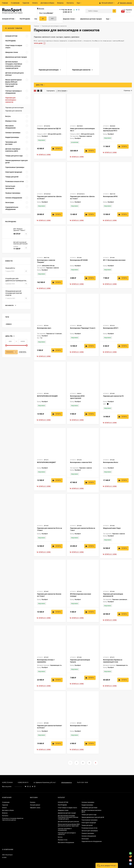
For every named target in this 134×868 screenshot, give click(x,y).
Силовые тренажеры (88, 802)
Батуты (60, 837)
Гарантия (26, 3)
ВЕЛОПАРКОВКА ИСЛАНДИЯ (47, 396)
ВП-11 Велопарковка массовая (114, 260)
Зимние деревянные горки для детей (93, 817)
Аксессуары (85, 839)
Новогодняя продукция (89, 823)
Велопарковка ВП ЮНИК (79, 260)
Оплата (35, 3)
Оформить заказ (35, 808)
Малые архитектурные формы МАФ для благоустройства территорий (69, 825)
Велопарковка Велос (111, 462)
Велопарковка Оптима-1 (79, 726)
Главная (5, 3)
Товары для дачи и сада (89, 815)
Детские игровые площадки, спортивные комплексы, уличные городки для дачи (68, 817)
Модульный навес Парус (112, 528)
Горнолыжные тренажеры (90, 820)
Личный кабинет (35, 805)
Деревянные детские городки (67, 813)
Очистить (23, 352)
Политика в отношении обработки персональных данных (13, 819)
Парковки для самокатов (14, 111)
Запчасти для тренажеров (90, 831)
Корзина (33, 802)
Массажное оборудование (66, 842)
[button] (107, 865)
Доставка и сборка (47, 3)
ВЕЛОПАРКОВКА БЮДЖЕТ (47, 462)
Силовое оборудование (89, 836)
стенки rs (9, 324)
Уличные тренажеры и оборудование (65, 829)
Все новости (11, 305)
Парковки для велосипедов (14, 108)
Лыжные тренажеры (88, 833)
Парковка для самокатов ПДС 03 (49, 129)
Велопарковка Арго (44, 328)
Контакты (70, 3)
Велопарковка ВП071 (111, 328)
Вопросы (60, 3)
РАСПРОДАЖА (62, 805)
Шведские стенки (63, 810)
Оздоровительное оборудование (92, 841)
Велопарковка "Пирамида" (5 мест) (83, 328)
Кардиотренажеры (87, 805)
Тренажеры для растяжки (89, 808)
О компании (15, 3)
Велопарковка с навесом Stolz (81, 462)
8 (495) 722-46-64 (66, 10)
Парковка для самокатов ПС (113, 396)
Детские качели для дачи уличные (68, 822)
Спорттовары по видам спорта (67, 808)
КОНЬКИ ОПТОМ (63, 802)
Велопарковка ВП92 (110, 196)
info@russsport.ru (67, 782)
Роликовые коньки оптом (89, 828)
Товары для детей (87, 825)
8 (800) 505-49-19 (66, 12)
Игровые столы (63, 840)
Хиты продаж (61, 91)
